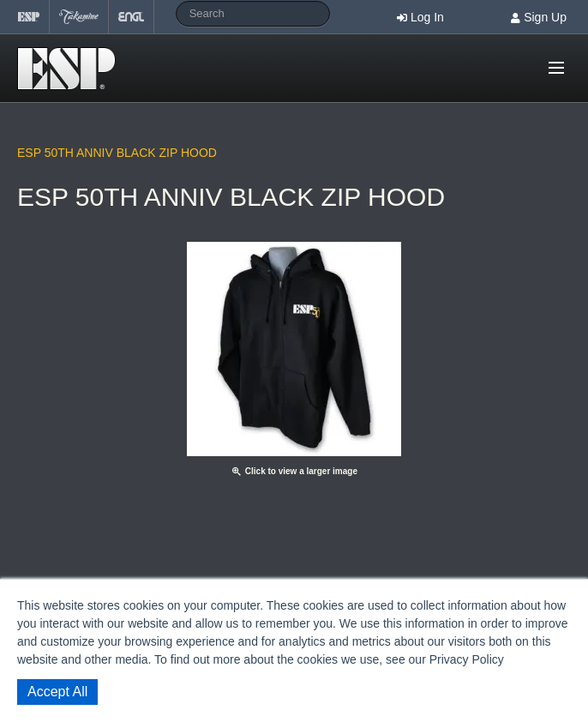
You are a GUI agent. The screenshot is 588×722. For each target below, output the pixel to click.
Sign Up (545, 17)
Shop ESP (72, 69)
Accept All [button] (57, 692)
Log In (427, 17)
